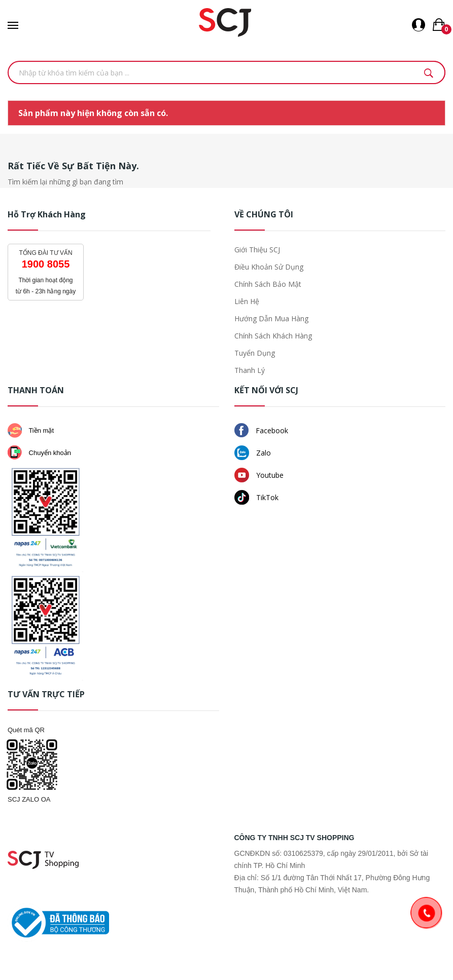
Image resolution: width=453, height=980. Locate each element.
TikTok (256, 497)
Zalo (253, 453)
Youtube (259, 475)
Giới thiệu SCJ (257, 250)
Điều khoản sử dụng (269, 267)
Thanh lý (250, 370)
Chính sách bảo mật (268, 284)
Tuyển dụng (255, 353)
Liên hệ (247, 301)
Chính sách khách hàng (273, 336)
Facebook (261, 430)
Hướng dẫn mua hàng (271, 318)
